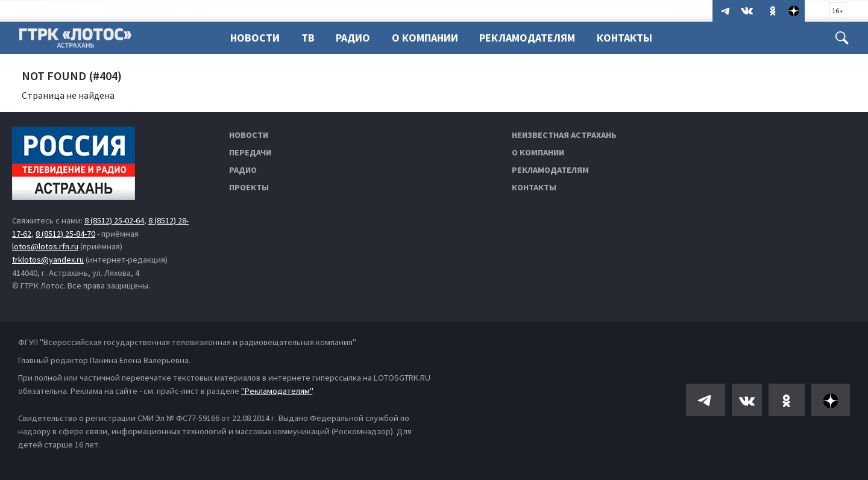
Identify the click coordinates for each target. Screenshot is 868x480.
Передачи (250, 152)
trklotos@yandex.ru (48, 260)
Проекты (249, 187)
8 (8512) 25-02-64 (114, 220)
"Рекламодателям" (277, 391)
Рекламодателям (527, 38)
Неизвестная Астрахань (564, 135)
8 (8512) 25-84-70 (65, 234)
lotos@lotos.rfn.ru (45, 246)
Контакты (624, 38)
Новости (255, 38)
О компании (538, 152)
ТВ (308, 38)
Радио (353, 38)
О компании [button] (425, 38)
